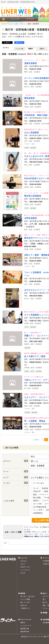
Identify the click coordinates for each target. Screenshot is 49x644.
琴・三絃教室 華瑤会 (35, 421)
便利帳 (45, 613)
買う (44, 599)
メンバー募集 (25, 599)
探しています (25, 602)
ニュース (24, 558)
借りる (45, 602)
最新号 (23, 623)
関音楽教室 (29, 98)
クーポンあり (38, 483)
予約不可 (36, 491)
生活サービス (25, 567)
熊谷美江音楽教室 (33, 196)
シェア (19, 43)
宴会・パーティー (39, 494)
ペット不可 (37, 510)
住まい (45, 593)
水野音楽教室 (31, 218)
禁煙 (45, 491)
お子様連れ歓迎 (38, 507)
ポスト (7, 43)
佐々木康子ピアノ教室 (35, 356)
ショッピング (25, 570)
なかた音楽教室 (32, 132)
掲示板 (23, 593)
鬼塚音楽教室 (31, 63)
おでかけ (24, 561)
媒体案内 (24, 629)
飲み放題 (36, 498)
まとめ (23, 573)
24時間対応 (37, 513)
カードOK (36, 504)
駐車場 (44, 488)
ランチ (35, 488)
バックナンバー (26, 626)
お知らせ (24, 605)
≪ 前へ (36, 440)
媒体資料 (24, 632)
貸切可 (35, 501)
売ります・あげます (28, 596)
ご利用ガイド (25, 608)
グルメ (23, 564)
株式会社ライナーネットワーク (32, 637)
